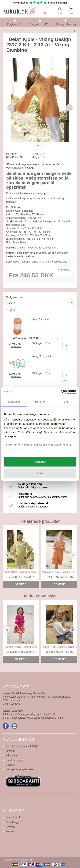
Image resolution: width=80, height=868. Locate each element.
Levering (10, 751)
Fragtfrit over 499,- (40, 24)
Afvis (40, 473)
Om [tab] (66, 401)
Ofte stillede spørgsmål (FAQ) (22, 746)
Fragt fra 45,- (14, 24)
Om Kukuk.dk (13, 817)
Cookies (10, 765)
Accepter (40, 462)
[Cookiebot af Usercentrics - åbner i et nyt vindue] (61, 392)
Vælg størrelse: (15, 297)
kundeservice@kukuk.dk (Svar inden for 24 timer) (38, 718)
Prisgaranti (12, 755)
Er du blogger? (14, 822)
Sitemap (10, 827)
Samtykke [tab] (14, 401)
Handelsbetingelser (16, 760)
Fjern (65, 381)
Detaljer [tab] (40, 401)
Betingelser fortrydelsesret (20, 769)
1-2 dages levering (66, 24)
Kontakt (10, 832)
